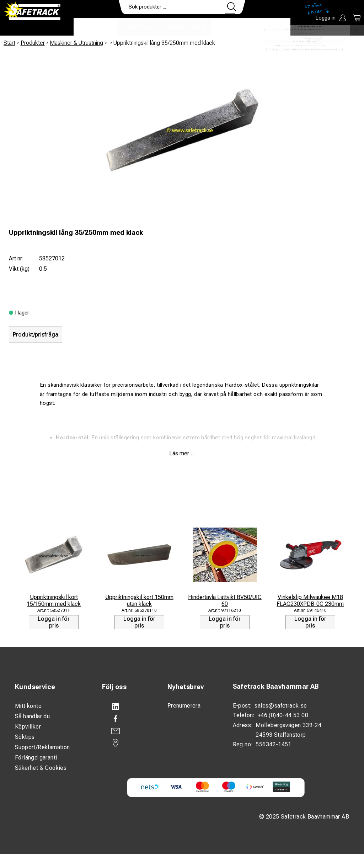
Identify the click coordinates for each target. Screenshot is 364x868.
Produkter (96, 27)
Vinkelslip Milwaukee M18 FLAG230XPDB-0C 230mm (310, 600)
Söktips (25, 737)
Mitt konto (28, 706)
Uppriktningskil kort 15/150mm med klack (54, 600)
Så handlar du (32, 716)
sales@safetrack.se (281, 706)
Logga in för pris (54, 622)
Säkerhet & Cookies (41, 768)
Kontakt (230, 27)
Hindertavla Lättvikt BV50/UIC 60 (225, 600)
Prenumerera (184, 706)
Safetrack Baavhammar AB (276, 686)
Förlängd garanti (36, 758)
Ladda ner (270, 27)
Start (9, 43)
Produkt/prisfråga (36, 335)
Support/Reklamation (42, 747)
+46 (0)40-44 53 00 (283, 715)
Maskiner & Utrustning (76, 43)
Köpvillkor (28, 727)
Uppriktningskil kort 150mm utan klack (139, 600)
